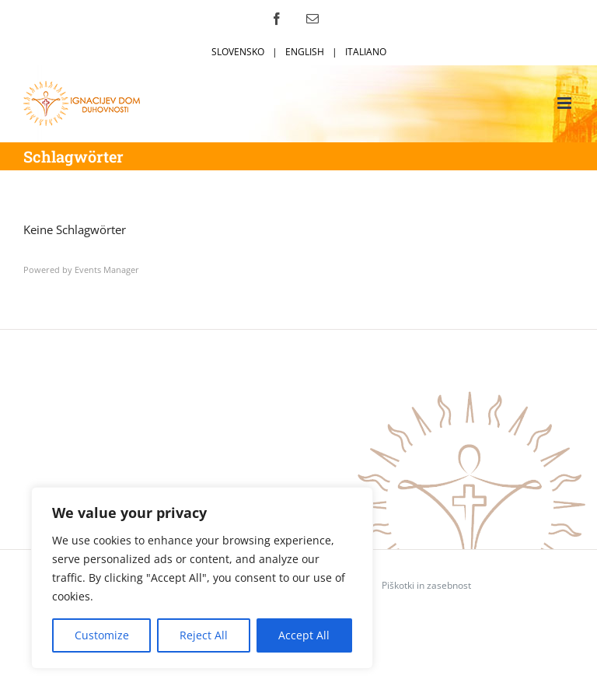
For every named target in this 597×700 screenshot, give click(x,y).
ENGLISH (305, 52)
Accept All (304, 635)
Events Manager (107, 269)
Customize (102, 635)
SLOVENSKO (238, 52)
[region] (202, 578)
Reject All (204, 635)
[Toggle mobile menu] (566, 103)
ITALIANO (366, 52)
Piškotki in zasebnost (426, 585)
